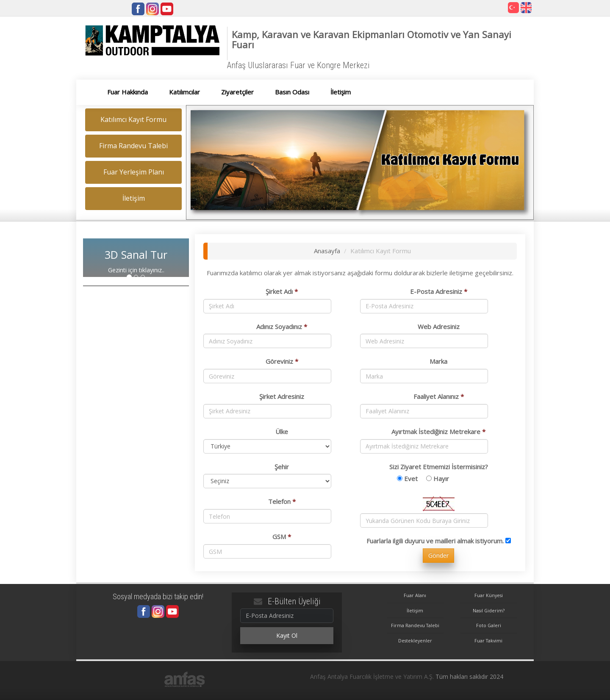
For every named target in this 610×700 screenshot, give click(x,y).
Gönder (438, 555)
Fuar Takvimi (488, 641)
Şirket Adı (282, 291)
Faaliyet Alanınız (439, 396)
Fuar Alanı (415, 595)
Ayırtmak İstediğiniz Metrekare (438, 432)
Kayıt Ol (287, 635)
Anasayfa (327, 251)
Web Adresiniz (439, 326)
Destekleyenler (415, 641)
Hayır (441, 479)
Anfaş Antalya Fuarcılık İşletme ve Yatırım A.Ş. (372, 676)
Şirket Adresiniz (282, 396)
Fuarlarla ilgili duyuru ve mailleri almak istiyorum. (435, 541)
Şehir (282, 467)
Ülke (282, 432)
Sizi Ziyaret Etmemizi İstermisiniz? (439, 467)
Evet (411, 479)
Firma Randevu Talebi (415, 625)
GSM (282, 537)
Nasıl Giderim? (489, 610)
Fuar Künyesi (489, 595)
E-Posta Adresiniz (439, 291)
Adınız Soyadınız (282, 326)
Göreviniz (282, 361)
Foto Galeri (489, 625)
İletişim (415, 610)
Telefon (282, 501)
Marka (438, 361)
